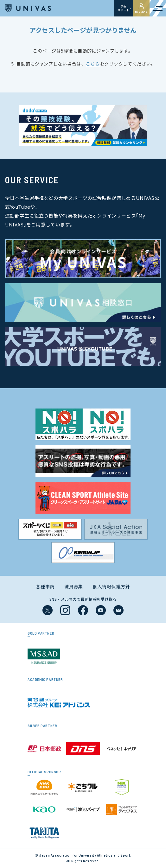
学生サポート (123, 8)
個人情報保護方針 (112, 586)
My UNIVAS (141, 8)
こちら (93, 64)
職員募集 (74, 586)
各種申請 (45, 586)
